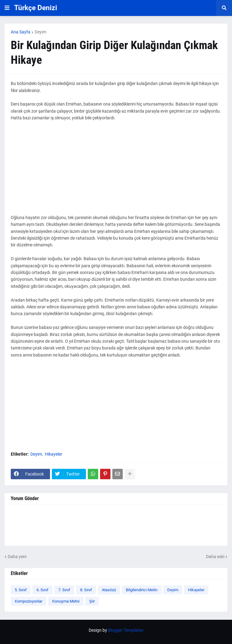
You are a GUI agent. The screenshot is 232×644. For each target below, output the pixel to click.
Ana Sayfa (21, 32)
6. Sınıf (43, 590)
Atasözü (109, 590)
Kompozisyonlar (29, 601)
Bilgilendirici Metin (142, 590)
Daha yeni (17, 557)
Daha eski (215, 557)
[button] (7, 8)
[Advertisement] (116, 171)
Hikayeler (54, 454)
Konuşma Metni (66, 601)
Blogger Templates (126, 630)
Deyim (41, 32)
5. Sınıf (21, 590)
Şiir (92, 601)
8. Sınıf (86, 590)
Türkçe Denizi (36, 8)
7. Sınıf (64, 590)
